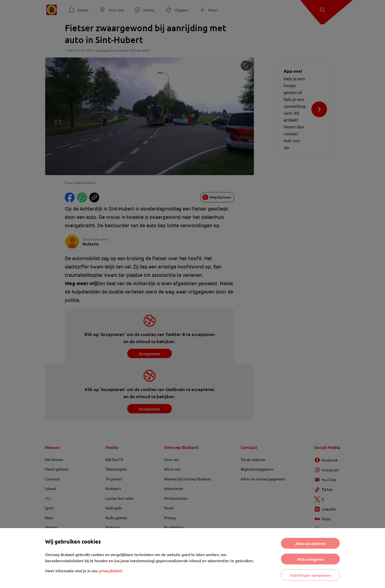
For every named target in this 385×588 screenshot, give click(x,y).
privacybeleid (110, 571)
